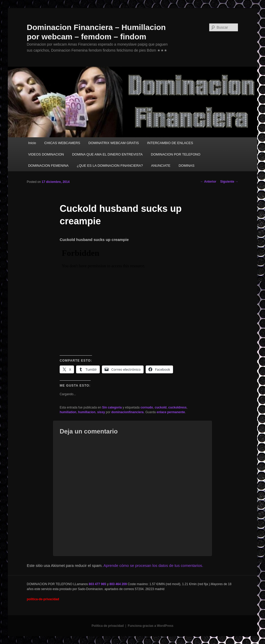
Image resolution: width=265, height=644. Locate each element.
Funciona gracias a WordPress (150, 626)
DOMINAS (186, 166)
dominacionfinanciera (127, 412)
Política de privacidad (107, 626)
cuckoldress (177, 407)
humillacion (87, 412)
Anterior (208, 182)
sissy (101, 412)
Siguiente (229, 182)
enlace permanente (171, 412)
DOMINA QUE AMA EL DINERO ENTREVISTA (107, 154)
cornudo (147, 407)
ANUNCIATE (161, 166)
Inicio (32, 143)
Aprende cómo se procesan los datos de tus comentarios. (153, 565)
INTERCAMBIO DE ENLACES (170, 143)
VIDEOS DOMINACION (46, 154)
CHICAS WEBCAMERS (62, 143)
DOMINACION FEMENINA (48, 166)
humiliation (68, 412)
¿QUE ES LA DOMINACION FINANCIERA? (110, 166)
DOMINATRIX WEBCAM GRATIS (114, 143)
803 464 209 (118, 584)
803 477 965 (98, 584)
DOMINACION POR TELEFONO (176, 154)
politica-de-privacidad (43, 599)
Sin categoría (112, 407)
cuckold (161, 407)
